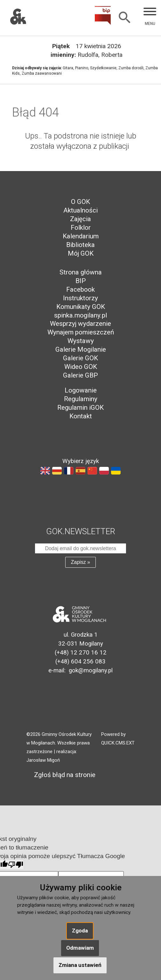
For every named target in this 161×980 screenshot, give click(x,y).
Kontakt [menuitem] (81, 416)
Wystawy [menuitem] (81, 341)
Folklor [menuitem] (81, 228)
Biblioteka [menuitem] (80, 245)
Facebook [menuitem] (80, 289)
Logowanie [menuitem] (81, 390)
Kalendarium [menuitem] (81, 236)
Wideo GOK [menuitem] (81, 367)
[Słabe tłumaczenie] (16, 865)
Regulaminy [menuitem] (81, 399)
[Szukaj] (125, 18)
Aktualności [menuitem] (80, 210)
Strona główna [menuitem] (81, 272)
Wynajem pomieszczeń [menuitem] (81, 332)
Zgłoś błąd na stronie (61, 775)
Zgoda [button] (80, 931)
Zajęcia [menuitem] (80, 219)
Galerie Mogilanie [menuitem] (81, 349)
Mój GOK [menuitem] (81, 253)
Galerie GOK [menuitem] (80, 358)
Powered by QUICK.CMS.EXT (118, 739)
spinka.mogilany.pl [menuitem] (80, 315)
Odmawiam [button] (80, 948)
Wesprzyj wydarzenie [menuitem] (80, 324)
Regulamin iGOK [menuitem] (80, 408)
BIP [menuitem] (81, 281)
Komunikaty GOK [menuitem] (81, 307)
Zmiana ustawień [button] (80, 965)
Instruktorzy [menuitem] (80, 298)
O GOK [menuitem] (80, 202)
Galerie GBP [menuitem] (80, 375)
